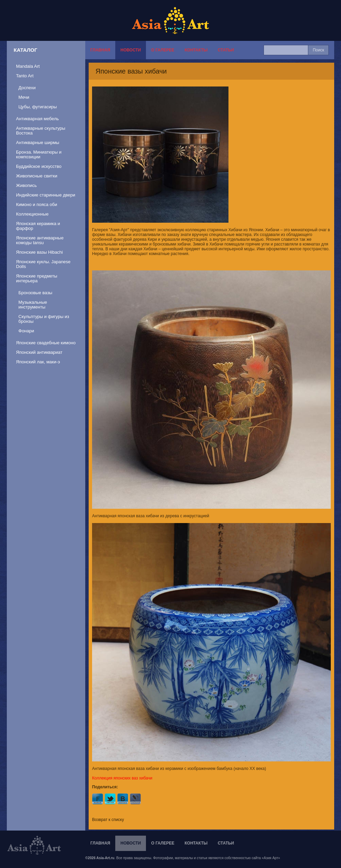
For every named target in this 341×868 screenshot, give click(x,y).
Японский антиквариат (39, 352)
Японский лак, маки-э (38, 362)
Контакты (196, 50)
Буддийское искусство (39, 166)
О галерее (163, 50)
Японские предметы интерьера (37, 278)
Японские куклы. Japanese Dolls (43, 264)
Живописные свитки (37, 176)
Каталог (25, 50)
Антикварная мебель (38, 119)
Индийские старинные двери (46, 195)
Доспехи (27, 88)
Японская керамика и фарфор (38, 226)
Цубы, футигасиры (38, 107)
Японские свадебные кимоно (46, 343)
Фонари (26, 331)
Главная (100, 50)
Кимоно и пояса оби (37, 204)
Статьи (226, 50)
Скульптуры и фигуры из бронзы (44, 319)
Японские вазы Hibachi (39, 252)
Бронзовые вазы (35, 293)
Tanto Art (25, 76)
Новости (131, 50)
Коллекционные (32, 214)
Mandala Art (28, 66)
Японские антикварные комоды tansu (40, 240)
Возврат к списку (108, 820)
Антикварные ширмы (38, 143)
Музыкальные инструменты (33, 305)
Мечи (24, 97)
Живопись (26, 185)
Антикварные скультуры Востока (41, 131)
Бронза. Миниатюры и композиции (39, 154)
